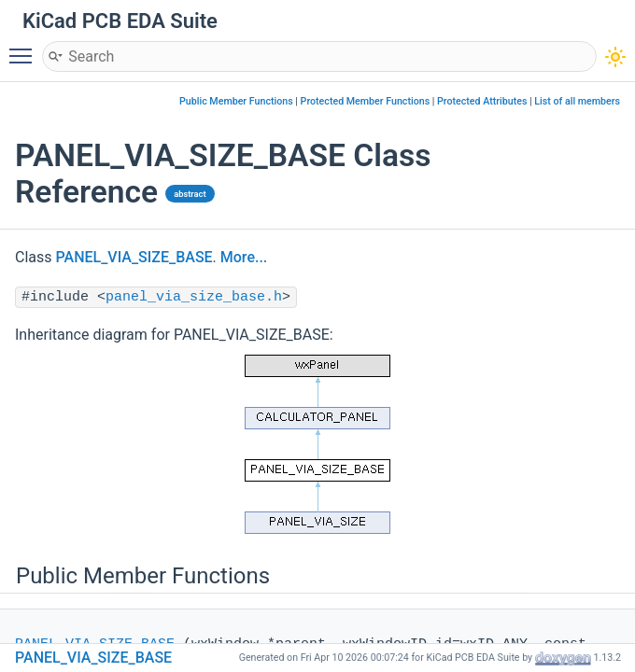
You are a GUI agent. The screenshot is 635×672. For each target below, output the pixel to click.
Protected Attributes (482, 101)
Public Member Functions (236, 101)
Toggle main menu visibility (25, 48)
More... (244, 257)
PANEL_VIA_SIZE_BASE (134, 257)
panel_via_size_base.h (194, 297)
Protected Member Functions (366, 101)
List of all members (577, 101)
